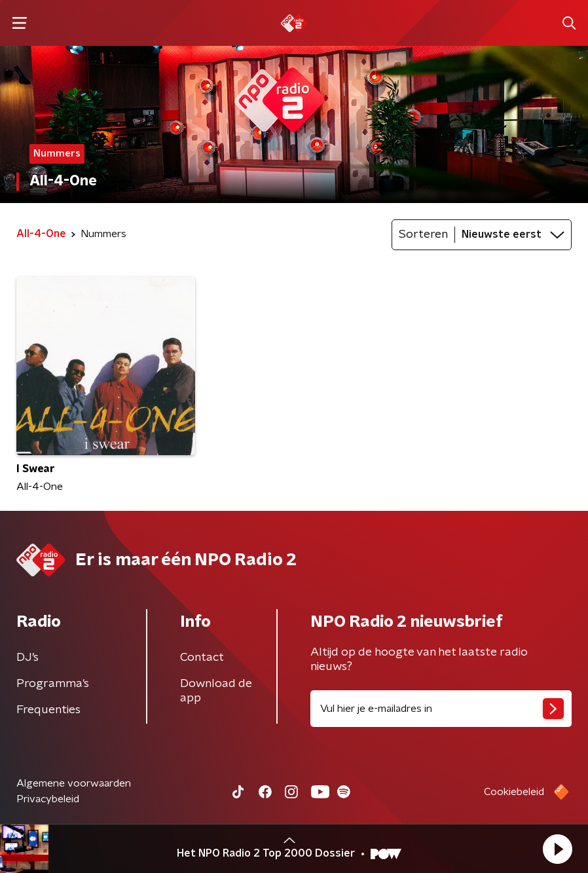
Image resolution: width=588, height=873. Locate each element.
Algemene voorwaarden (74, 783)
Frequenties (48, 710)
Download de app (216, 691)
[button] (557, 849)
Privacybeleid (48, 799)
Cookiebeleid (514, 792)
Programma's (53, 684)
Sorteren (423, 234)
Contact (202, 658)
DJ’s (28, 658)
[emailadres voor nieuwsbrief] (441, 709)
